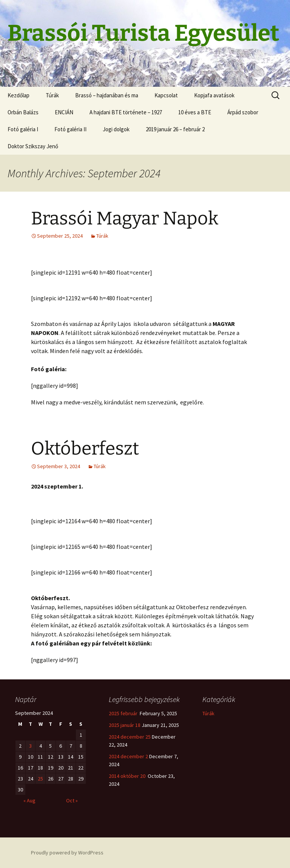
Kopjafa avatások (214, 95)
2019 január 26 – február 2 (175, 129)
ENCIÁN (64, 112)
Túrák (52, 95)
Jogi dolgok (116, 129)
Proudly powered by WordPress (67, 853)
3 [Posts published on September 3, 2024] (30, 746)
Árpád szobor (243, 112)
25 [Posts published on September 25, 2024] (40, 779)
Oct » (72, 800)
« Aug (29, 800)
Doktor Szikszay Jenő (33, 146)
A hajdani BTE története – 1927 (126, 112)
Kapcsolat (166, 95)
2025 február (124, 713)
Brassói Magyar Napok (125, 218)
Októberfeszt (85, 449)
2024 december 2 (128, 756)
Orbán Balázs (23, 112)
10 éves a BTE (195, 112)
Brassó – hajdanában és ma (107, 95)
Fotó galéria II (70, 129)
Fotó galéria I (23, 129)
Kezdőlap (19, 95)
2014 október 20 (128, 776)
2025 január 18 (125, 725)
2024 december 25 (130, 737)
